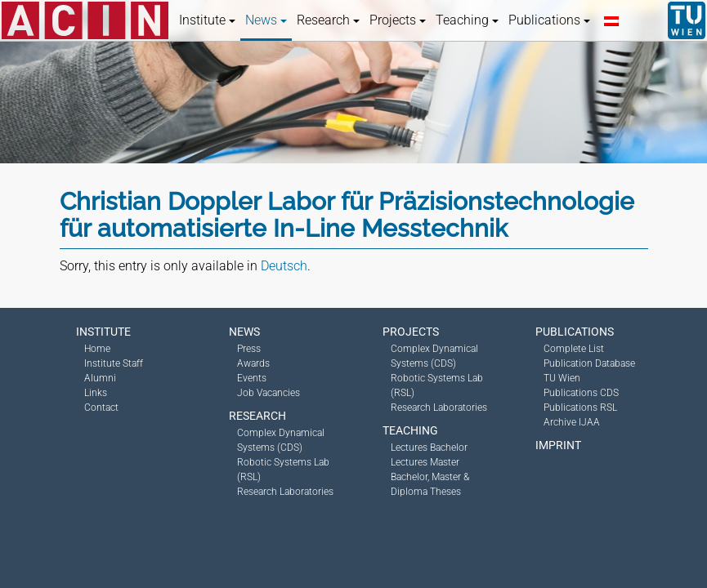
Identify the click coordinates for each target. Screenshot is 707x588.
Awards (253, 363)
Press (249, 349)
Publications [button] (549, 20)
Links (96, 393)
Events (252, 378)
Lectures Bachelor (429, 448)
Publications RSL (580, 408)
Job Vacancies (268, 393)
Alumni (100, 378)
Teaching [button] (467, 20)
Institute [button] (207, 20)
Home (97, 349)
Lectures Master (425, 462)
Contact (101, 408)
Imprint (558, 445)
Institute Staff (114, 363)
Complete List (574, 349)
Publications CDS (581, 393)
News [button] (266, 20)
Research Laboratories (285, 492)
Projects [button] (398, 20)
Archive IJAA (572, 422)
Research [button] (328, 20)
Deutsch (284, 266)
